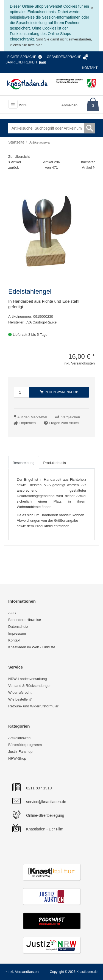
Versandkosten (27, 972)
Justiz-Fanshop (20, 752)
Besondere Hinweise (25, 620)
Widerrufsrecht (20, 692)
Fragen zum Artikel (64, 423)
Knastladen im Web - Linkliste (32, 647)
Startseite (16, 142)
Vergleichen (71, 417)
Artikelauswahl (20, 738)
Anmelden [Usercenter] (70, 105)
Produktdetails (55, 463)
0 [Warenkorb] (93, 105)
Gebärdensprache (64, 57)
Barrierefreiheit (21, 62)
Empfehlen (27, 423)
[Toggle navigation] (13, 104)
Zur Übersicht (19, 157)
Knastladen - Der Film (45, 829)
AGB (12, 613)
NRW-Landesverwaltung (27, 679)
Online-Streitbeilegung (45, 815)
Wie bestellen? (20, 699)
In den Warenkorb (59, 392)
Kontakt (90, 68)
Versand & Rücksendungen (30, 686)
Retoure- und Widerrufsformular (33, 706)
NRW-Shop (17, 758)
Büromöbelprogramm (25, 745)
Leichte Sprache (21, 57)
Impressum (17, 633)
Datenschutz (18, 627)
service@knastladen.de (46, 802)
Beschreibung (24, 463)
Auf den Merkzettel (32, 417)
